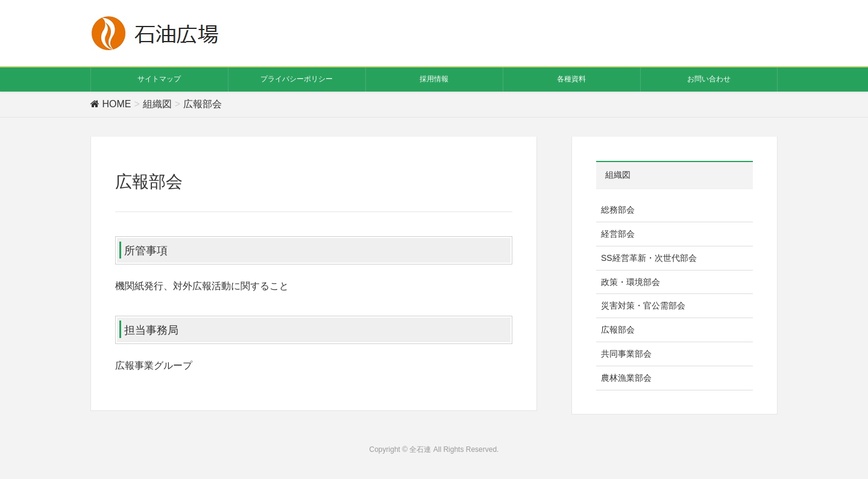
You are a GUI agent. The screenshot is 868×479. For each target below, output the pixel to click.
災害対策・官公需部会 (643, 305)
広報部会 (618, 330)
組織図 (618, 175)
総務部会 (618, 210)
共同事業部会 (626, 354)
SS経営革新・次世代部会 (649, 258)
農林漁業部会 (626, 378)
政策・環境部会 (631, 282)
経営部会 (618, 234)
